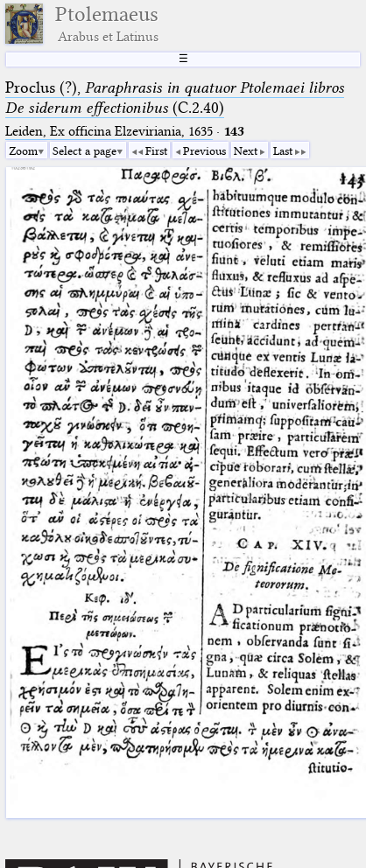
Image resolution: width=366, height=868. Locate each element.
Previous (204, 150)
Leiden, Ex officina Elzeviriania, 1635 (109, 131)
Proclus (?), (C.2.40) (175, 98)
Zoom (23, 150)
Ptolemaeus (107, 24)
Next (246, 150)
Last (283, 150)
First (156, 150)
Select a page (84, 150)
